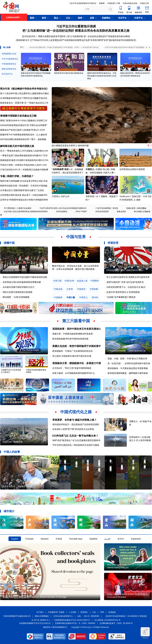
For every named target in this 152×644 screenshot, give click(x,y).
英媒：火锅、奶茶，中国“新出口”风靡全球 (127, 359)
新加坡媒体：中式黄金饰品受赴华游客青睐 (128, 368)
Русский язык (76, 539)
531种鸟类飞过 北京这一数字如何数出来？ (75, 436)
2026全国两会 (62, 212)
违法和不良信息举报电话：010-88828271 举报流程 (126, 616)
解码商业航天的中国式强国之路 (17, 146)
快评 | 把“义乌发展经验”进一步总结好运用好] (82, 36)
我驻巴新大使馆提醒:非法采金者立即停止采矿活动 (24, 181)
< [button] (147, 47)
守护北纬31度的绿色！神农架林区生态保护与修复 (76, 445)
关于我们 (40, 612)
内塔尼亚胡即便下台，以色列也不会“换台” (126, 287)
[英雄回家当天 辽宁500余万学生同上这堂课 (36, 40)
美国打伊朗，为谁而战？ (20, 176)
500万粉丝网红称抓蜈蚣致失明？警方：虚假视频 (23, 139)
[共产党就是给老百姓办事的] (117, 36)
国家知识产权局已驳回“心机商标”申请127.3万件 (23, 130)
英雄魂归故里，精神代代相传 (14, 270)
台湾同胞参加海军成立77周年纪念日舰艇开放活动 (24, 98)
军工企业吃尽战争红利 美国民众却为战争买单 (128, 277)
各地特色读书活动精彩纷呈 (123, 40)
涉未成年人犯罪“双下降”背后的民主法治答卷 (73, 429)
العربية (107, 539)
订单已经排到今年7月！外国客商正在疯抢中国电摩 (24, 170)
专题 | (4, 176)
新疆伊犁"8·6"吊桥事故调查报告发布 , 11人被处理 (24, 135)
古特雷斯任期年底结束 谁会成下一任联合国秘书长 (24, 195)
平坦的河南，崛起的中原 (12, 442)
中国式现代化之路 (76, 412)
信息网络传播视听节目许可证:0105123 (35, 623)
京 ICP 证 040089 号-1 (41, 620)
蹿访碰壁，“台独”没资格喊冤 (16, 297)
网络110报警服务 (42, 616)
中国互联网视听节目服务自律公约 (17, 616)
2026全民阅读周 (8, 125)
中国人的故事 (12, 452)
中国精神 (58, 297)
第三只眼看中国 (76, 321)
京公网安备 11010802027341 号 (107, 620)
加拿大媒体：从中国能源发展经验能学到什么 (74, 373)
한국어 (121, 539)
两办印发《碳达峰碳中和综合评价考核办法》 (24, 89)
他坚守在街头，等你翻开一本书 (17, 486)
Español (93, 539)
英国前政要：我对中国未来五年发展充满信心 (77, 329)
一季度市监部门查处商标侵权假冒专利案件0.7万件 (24, 156)
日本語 (59, 539)
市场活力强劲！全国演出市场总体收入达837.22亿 (24, 165)
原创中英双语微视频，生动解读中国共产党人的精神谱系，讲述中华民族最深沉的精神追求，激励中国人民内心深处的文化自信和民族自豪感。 (75, 269)
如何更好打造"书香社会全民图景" (32, 125)
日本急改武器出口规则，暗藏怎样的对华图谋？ (125, 270)
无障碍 (145, 633)
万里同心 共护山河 (61, 196)
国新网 (102, 3)
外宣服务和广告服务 (56, 612)
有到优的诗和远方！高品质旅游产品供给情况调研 (76, 424)
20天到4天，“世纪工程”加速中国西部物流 (72, 368)
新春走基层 (121, 212)
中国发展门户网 (114, 3)
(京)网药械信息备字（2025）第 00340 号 (116, 623)
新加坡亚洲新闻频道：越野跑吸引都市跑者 (128, 373)
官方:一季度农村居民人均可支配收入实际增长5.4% (24, 151)
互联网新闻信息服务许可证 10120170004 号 (72, 620)
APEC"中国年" (81, 212)
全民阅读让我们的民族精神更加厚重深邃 (22, 282)
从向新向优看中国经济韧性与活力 (19, 287)
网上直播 (7, 47)
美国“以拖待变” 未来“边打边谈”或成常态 (125, 282)
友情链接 (112, 612)
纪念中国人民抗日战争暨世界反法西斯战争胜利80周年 (26, 212)
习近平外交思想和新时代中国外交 (83, 3)
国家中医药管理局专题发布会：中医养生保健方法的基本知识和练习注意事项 (102, 76)
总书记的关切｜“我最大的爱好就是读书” (41, 36)
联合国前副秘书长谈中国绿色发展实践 (70, 339)
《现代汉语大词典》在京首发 (66, 146)
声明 (102, 612)
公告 (94, 612)
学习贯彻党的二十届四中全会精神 (18, 208)
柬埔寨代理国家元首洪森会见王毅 (18, 116)
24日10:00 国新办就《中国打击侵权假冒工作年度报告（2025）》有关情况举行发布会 (64, 47)
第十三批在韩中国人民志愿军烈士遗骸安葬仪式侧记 (25, 93)
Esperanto (136, 539)
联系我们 (84, 612)
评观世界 (113, 243)
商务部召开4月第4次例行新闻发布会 (69, 73)
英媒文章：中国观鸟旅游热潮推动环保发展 (73, 334)
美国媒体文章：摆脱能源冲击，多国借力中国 (77, 363)
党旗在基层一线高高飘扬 (136, 208)
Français (29, 539)
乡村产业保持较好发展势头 (71, 40)
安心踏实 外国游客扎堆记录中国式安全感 (72, 356)
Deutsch (45, 539)
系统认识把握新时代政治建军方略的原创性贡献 (25, 277)
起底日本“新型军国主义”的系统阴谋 (123, 292)
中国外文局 (144, 3)
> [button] (150, 47)
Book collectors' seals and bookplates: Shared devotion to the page (35, 597)
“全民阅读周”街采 (60, 169)
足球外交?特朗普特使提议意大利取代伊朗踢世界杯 (24, 200)
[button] (150, 114)
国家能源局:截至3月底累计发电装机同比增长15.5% (24, 160)
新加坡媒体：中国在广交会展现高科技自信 (73, 351)
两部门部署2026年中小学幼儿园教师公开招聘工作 (24, 121)
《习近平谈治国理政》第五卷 (106, 208)
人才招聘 (73, 612)
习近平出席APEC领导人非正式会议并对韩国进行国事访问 (63, 208)
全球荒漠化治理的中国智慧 (132, 169)
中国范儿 (90, 169)
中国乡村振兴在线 (130, 3)
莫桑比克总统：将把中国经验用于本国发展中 (77, 346)
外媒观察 (6, 351)
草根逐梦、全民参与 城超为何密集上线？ (74, 420)
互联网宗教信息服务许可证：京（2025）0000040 (75, 623)
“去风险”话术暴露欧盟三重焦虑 (121, 297)
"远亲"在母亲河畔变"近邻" (97, 40)
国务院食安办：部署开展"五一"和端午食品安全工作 (24, 103)
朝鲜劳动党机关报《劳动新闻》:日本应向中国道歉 (24, 186)
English (15, 539)
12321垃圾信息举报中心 (63, 616)
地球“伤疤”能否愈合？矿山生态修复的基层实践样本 (76, 440)
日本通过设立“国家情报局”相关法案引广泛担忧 (22, 190)
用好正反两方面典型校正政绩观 (17, 292)
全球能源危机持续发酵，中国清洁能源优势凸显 (127, 351)
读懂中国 (9, 243)
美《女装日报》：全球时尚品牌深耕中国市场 (129, 363)
